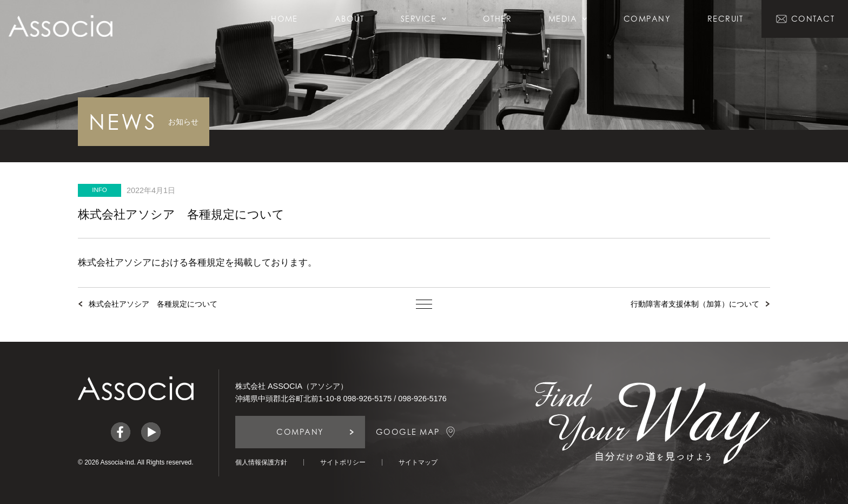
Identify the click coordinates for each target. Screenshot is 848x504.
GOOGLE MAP (408, 432)
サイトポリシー (343, 462)
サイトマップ (418, 462)
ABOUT (349, 19)
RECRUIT (725, 19)
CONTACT (813, 19)
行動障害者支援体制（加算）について (695, 304)
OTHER (497, 19)
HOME (284, 19)
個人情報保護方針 (261, 462)
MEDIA (568, 19)
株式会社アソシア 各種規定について (153, 304)
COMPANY (647, 19)
